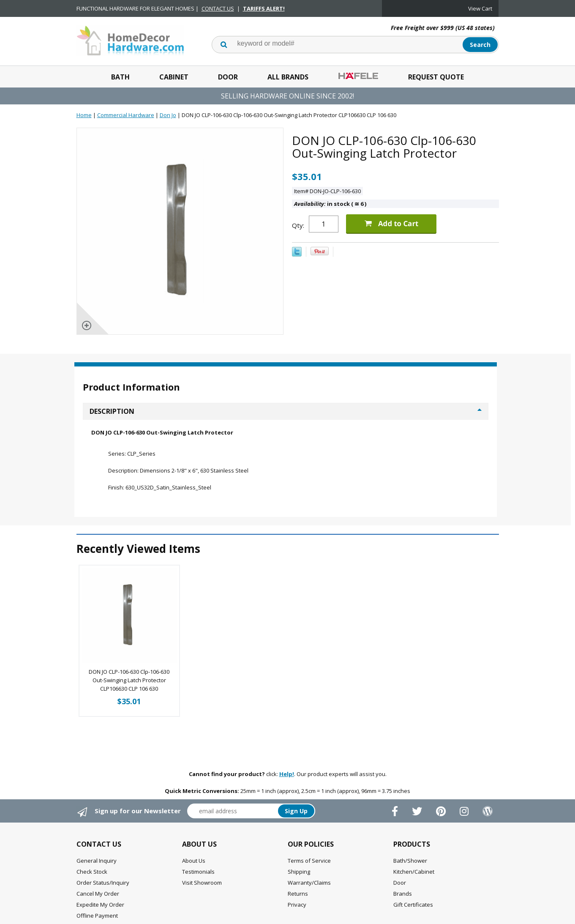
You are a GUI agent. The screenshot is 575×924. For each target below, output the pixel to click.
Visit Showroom (202, 883)
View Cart (480, 8)
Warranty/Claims (309, 883)
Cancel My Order (98, 894)
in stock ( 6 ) (330, 204)
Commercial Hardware (126, 115)
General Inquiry (97, 861)
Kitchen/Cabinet (414, 872)
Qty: (298, 225)
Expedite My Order (100, 905)
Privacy (297, 905)
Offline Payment (97, 916)
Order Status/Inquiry (103, 883)
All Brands (288, 77)
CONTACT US (218, 8)
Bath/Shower (410, 861)
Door (228, 77)
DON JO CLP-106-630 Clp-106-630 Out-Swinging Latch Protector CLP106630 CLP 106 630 (129, 680)
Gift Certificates (413, 905)
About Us (194, 861)
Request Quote (436, 77)
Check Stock (92, 872)
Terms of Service (309, 861)
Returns (298, 894)
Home (84, 115)
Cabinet (174, 77)
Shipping (299, 872)
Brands (403, 894)
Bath (120, 77)
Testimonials (198, 872)
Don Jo (168, 115)
